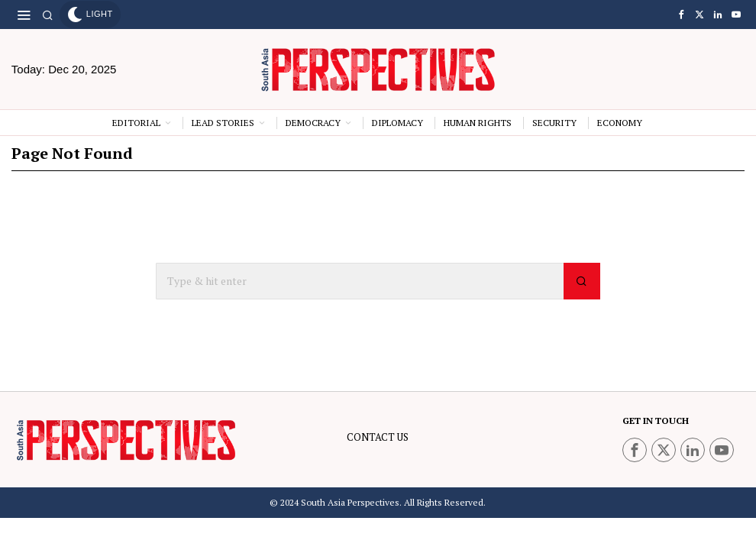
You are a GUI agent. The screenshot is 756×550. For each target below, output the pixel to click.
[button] (582, 281)
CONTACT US (378, 437)
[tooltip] (681, 15)
